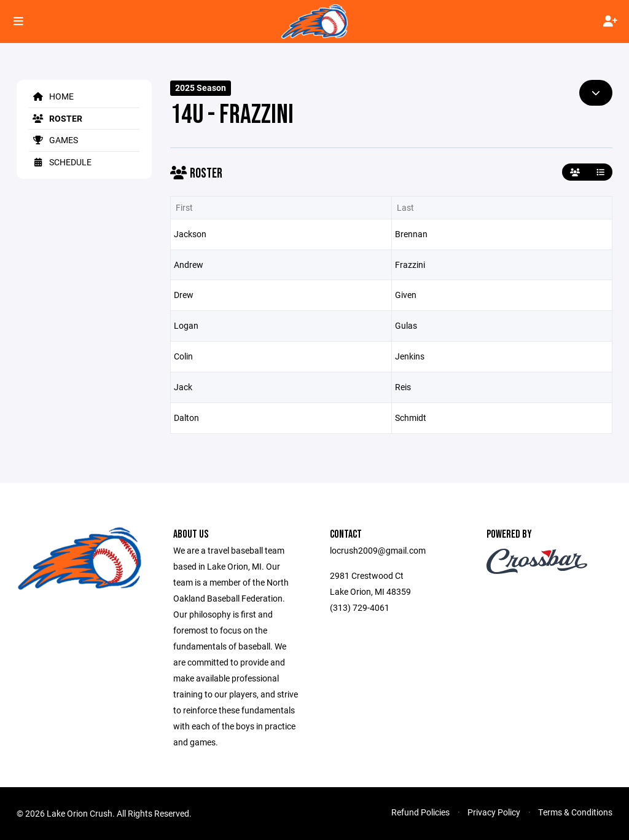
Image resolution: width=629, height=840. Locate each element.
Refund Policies (420, 812)
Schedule (60, 162)
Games (53, 140)
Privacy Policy (494, 812)
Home (51, 96)
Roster (56, 118)
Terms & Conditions (575, 812)
